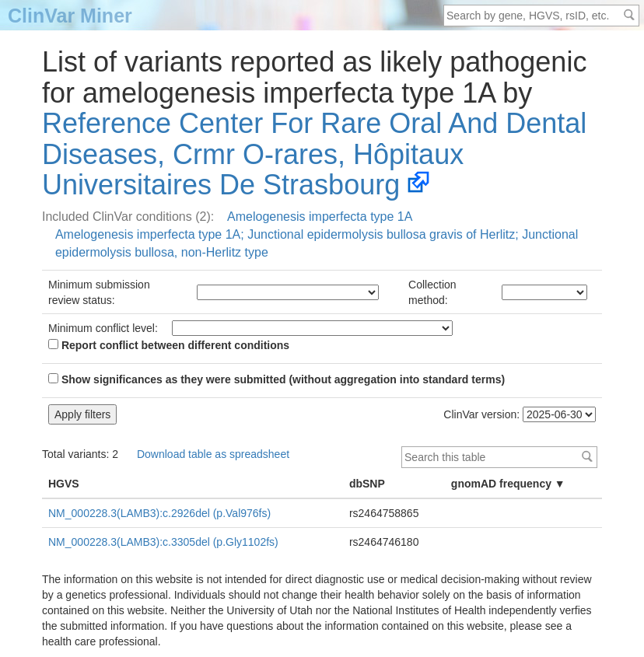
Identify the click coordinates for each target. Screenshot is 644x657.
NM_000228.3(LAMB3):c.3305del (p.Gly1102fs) (163, 542)
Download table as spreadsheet (213, 454)
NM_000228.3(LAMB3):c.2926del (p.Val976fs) (159, 513)
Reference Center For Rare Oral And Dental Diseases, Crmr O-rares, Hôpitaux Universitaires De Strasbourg (314, 154)
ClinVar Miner (70, 16)
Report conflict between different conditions (169, 345)
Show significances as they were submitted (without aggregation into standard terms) (276, 379)
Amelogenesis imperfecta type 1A (320, 217)
